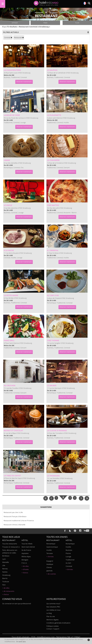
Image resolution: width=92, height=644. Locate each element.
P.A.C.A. (24, 563)
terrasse (50, 553)
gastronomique (52, 547)
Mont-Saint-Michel (28, 547)
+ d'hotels (25, 569)
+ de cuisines (51, 574)
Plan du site (51, 616)
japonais (49, 571)
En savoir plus (21, 642)
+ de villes (6, 588)
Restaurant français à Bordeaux (15, 516)
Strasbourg (6, 575)
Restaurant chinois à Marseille (15, 525)
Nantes (5, 572)
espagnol (50, 561)
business (69, 550)
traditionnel (70, 560)
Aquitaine (25, 553)
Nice (4, 585)
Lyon (4, 559)
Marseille (6, 562)
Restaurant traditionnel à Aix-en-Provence (19, 521)
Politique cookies (53, 626)
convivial (69, 566)
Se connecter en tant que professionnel (17, 604)
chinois (49, 567)
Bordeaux (6, 556)
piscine (68, 553)
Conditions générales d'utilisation (58, 623)
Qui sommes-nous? (53, 604)
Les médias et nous (53, 610)
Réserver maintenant (24, 82)
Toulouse (6, 582)
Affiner (15, 23)
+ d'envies (50, 557)
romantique (51, 544)
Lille (4, 565)
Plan (77, 23)
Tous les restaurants (10, 544)
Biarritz (5, 578)
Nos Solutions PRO (53, 607)
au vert (68, 563)
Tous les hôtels (27, 544)
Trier (45, 23)
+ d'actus (6, 594)
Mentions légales (53, 620)
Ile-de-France (26, 550)
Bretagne (25, 560)
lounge (68, 557)
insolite (49, 550)
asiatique (50, 564)
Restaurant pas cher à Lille (13, 512)
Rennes (5, 569)
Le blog (49, 613)
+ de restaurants (8, 591)
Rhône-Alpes (26, 557)
